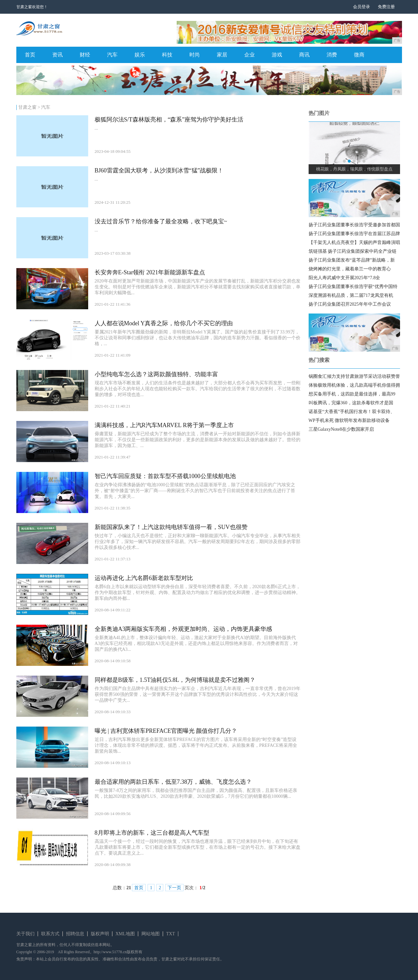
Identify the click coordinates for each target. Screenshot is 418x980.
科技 (167, 55)
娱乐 (140, 55)
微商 (359, 55)
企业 (249, 55)
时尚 (195, 55)
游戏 (277, 55)
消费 (332, 55)
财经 (85, 55)
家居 (222, 55)
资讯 (57, 55)
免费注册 (386, 7)
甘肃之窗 (27, 107)
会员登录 (362, 7)
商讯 (304, 55)
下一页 (174, 888)
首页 (30, 55)
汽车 (112, 55)
